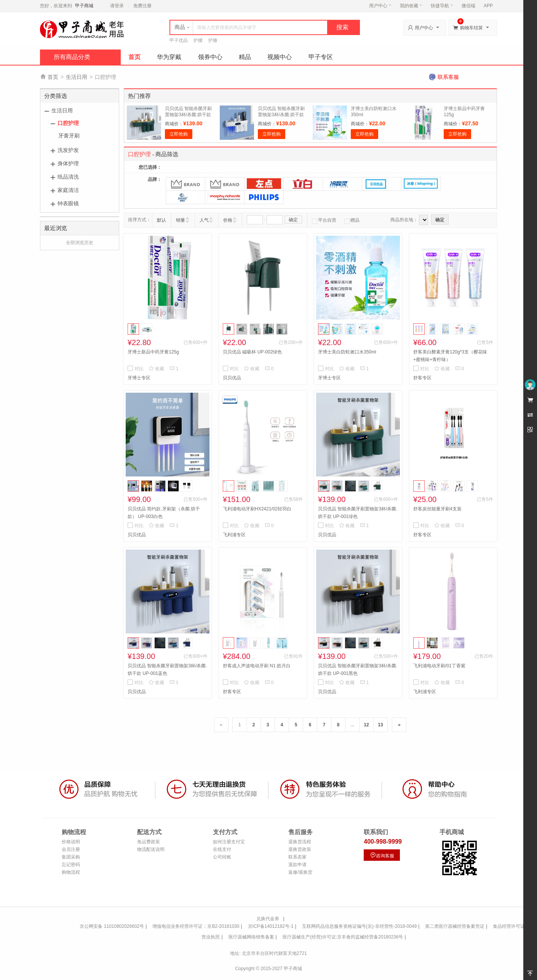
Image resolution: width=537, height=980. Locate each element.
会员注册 (71, 849)
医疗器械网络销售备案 (251, 937)
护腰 (198, 40)
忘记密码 (71, 865)
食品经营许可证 (509, 926)
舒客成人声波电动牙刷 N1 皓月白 (257, 666)
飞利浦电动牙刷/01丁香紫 (439, 666)
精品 (245, 57)
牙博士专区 (139, 378)
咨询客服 (382, 855)
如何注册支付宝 (229, 842)
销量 (181, 220)
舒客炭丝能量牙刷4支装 (437, 509)
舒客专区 (422, 378)
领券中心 (210, 57)
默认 (161, 220)
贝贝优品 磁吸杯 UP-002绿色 (252, 352)
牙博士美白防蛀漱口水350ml (347, 352)
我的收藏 (411, 6)
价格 (228, 220)
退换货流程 (300, 842)
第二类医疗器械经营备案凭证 (455, 926)
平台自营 (324, 220)
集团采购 (71, 857)
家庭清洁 (68, 190)
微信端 (468, 6)
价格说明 (71, 842)
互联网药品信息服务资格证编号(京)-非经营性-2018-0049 (359, 926)
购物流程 (71, 872)
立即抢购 (179, 134)
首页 (134, 57)
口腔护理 (68, 123)
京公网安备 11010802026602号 (112, 926)
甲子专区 (321, 57)
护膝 (213, 40)
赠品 (352, 220)
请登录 (117, 6)
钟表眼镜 (68, 203)
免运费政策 (149, 842)
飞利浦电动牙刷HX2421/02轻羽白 (257, 509)
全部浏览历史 (80, 243)
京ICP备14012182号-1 (271, 926)
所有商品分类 (72, 57)
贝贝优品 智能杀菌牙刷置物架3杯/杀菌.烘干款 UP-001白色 (281, 115)
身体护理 (68, 163)
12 (366, 725)
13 (380, 725)
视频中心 (280, 57)
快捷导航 (442, 6)
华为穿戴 (169, 57)
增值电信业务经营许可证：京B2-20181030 (196, 926)
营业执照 (211, 937)
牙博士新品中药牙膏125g (153, 352)
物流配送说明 (151, 849)
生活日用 (77, 77)
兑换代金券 (268, 919)
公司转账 (222, 857)
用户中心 (380, 6)
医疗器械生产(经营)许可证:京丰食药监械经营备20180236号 (343, 937)
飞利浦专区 (234, 535)
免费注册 (142, 6)
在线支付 (222, 849)
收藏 (156, 369)
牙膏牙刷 (69, 136)
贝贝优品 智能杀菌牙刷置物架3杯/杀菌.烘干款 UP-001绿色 (188, 115)
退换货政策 (300, 849)
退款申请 (297, 865)
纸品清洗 (68, 177)
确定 (293, 220)
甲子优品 (179, 40)
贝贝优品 (232, 378)
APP (488, 6)
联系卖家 (297, 857)
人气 (204, 220)
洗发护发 (68, 150)
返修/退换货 (300, 872)
